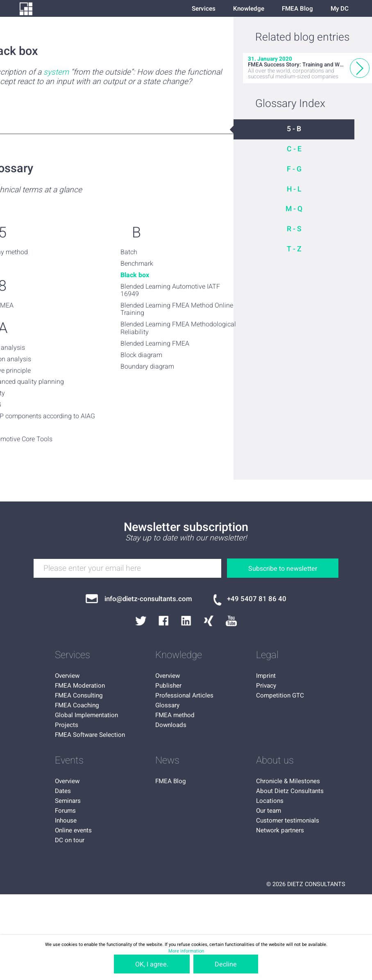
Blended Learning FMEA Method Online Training (177, 309)
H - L (294, 189)
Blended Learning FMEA (155, 344)
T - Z (294, 249)
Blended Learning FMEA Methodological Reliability (178, 328)
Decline (226, 964)
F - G (294, 169)
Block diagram (141, 355)
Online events (73, 830)
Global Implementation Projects (86, 720)
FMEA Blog (297, 9)
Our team (269, 811)
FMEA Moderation (80, 686)
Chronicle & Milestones (288, 781)
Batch (129, 252)
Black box (135, 275)
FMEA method (175, 715)
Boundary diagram (147, 367)
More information (186, 951)
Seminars (68, 801)
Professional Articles (184, 695)
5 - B (294, 129)
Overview (67, 676)
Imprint (266, 676)
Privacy (266, 686)
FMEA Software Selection (90, 735)
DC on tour (70, 840)
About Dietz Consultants (290, 791)
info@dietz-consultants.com (148, 599)
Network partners (280, 830)
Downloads (171, 725)
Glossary (167, 705)
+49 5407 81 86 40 (257, 599)
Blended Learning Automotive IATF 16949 (170, 291)
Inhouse (66, 820)
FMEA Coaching (77, 705)
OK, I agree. (152, 964)
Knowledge (249, 9)
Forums (65, 811)
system (56, 72)
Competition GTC (280, 695)
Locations (270, 801)
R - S (294, 229)
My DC (340, 9)
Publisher (168, 686)
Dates (63, 791)
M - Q (294, 209)
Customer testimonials (288, 820)
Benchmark (137, 264)
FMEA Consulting (79, 695)
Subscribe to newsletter (283, 569)
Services (204, 9)
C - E (294, 149)
